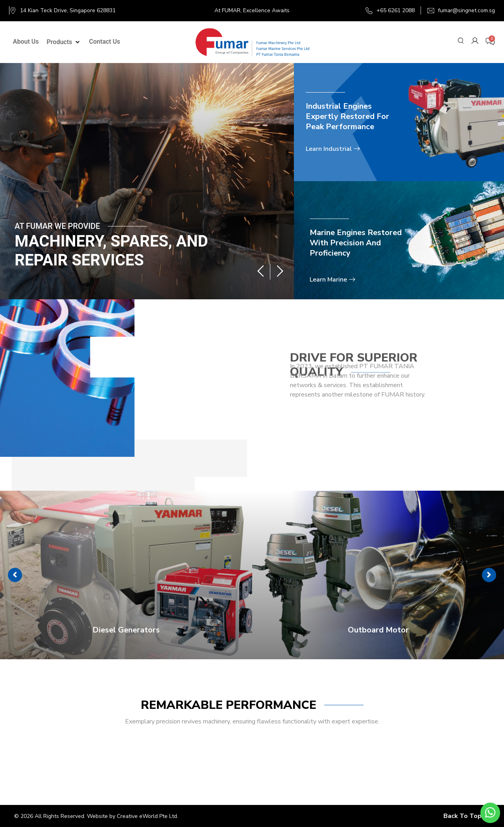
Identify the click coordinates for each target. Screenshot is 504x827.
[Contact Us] (104, 42)
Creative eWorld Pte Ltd (147, 816)
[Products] (64, 42)
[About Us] (26, 42)
